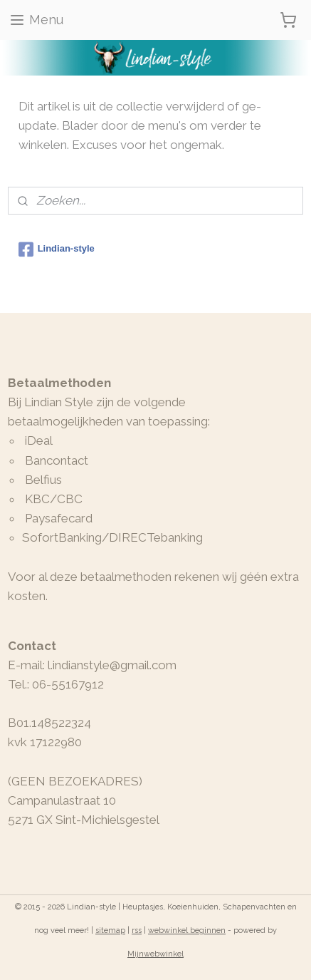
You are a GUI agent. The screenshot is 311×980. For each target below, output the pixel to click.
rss (137, 930)
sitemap (110, 930)
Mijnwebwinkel (155, 954)
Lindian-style (57, 249)
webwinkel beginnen (187, 930)
